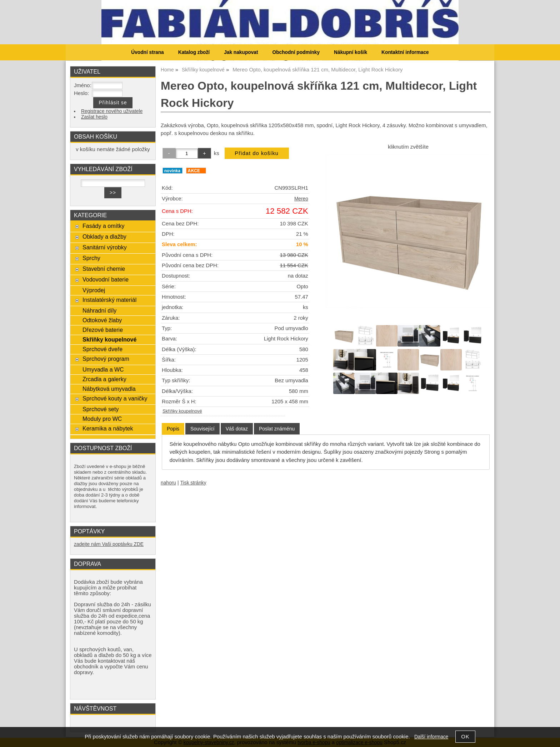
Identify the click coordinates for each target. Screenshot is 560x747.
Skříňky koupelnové (182, 411)
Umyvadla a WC (103, 369)
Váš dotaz (237, 429)
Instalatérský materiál (109, 300)
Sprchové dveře (102, 349)
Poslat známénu (277, 429)
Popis (173, 429)
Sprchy (91, 258)
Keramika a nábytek (108, 428)
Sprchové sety (101, 409)
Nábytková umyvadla (109, 389)
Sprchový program (106, 359)
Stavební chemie (104, 269)
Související (202, 429)
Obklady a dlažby (104, 236)
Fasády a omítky (104, 226)
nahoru (168, 483)
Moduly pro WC (102, 419)
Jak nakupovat (241, 52)
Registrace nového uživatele (112, 111)
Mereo (301, 199)
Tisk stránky (193, 483)
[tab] (173, 429)
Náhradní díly (99, 310)
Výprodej (94, 290)
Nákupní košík (351, 52)
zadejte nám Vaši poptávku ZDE (109, 544)
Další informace (431, 737)
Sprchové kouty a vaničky (115, 398)
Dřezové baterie (103, 330)
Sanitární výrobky (105, 247)
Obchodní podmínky (296, 52)
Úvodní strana (147, 52)
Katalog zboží (194, 52)
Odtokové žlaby (102, 320)
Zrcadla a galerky (104, 379)
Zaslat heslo (94, 117)
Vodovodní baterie (106, 279)
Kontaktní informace (405, 52)
